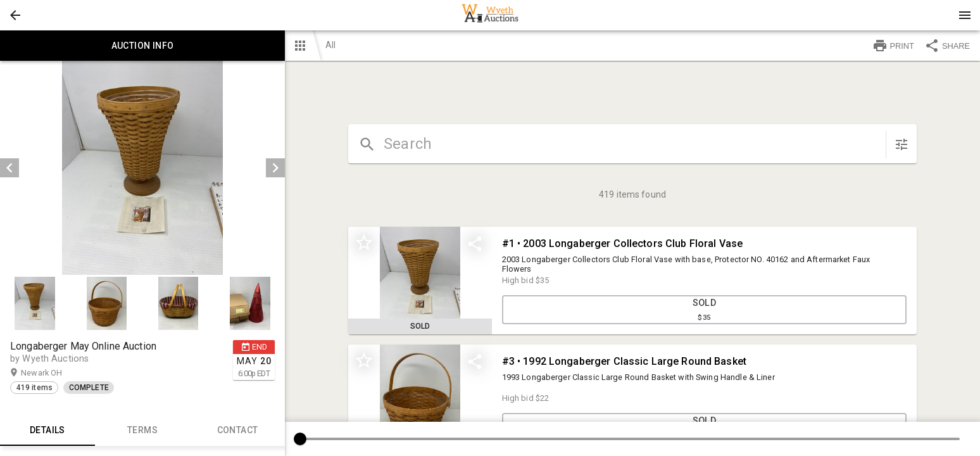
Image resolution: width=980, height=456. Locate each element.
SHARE (947, 46)
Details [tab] (47, 431)
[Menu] (965, 15)
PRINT (893, 46)
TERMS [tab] (142, 431)
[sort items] (901, 144)
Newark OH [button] (54, 373)
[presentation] (490, 15)
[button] (15, 15)
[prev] (9, 168)
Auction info (142, 46)
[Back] (15, 15)
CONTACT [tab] (237, 431)
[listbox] (142, 168)
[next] (275, 168)
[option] (142, 168)
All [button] (330, 45)
